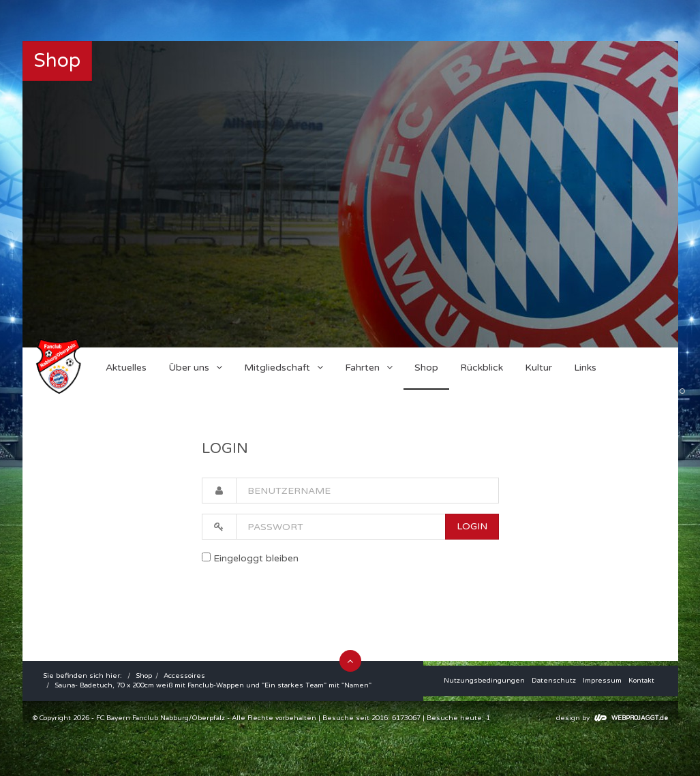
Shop (144, 676)
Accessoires (184, 676)
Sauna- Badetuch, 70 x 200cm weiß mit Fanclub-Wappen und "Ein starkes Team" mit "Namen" (213, 685)
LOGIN (472, 526)
